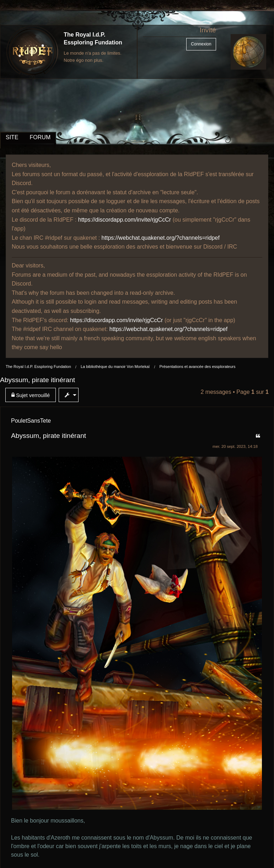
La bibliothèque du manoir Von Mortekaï (115, 367)
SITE (12, 137)
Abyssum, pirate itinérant (37, 380)
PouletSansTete (31, 421)
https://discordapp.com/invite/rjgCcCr (125, 220)
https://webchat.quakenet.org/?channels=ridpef (161, 238)
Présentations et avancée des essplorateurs (197, 367)
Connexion (201, 44)
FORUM (40, 137)
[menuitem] (32, 395)
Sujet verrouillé (31, 395)
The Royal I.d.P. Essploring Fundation (38, 367)
